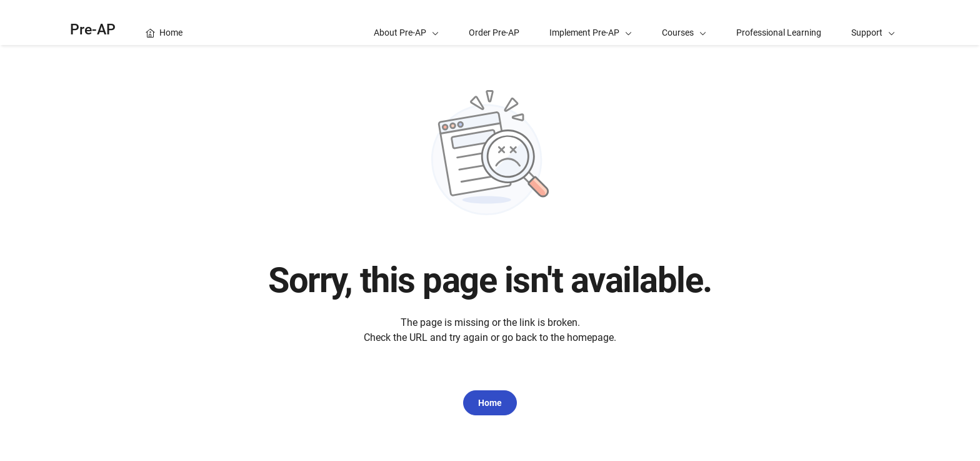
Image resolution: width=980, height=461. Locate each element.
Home (490, 403)
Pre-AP (93, 30)
